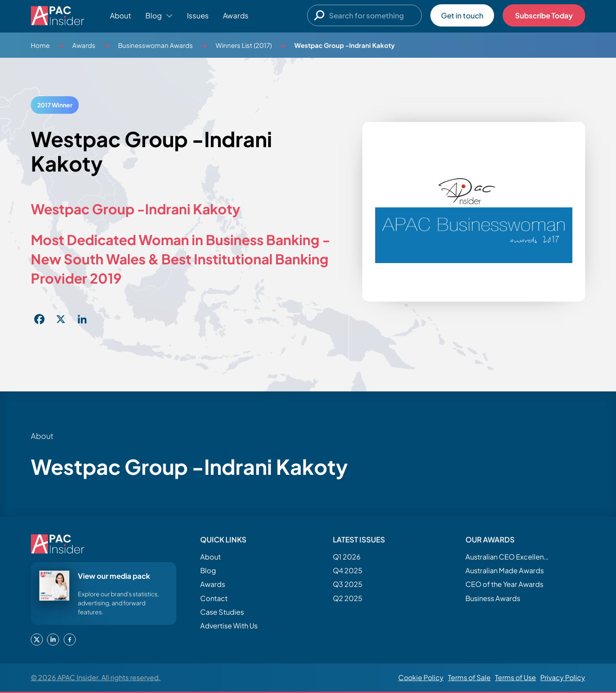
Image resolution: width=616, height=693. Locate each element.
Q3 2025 (348, 584)
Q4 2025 (348, 570)
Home (40, 45)
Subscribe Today (544, 15)
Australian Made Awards (505, 570)
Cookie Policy (421, 677)
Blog (208, 570)
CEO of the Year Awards (504, 584)
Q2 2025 (348, 598)
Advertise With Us (229, 626)
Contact (214, 598)
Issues (198, 15)
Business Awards (493, 598)
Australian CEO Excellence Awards (508, 557)
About (121, 15)
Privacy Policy (563, 677)
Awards (236, 15)
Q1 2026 (347, 557)
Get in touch (462, 15)
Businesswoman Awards (155, 45)
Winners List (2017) (244, 45)
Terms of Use (515, 677)
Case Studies (222, 612)
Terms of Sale (469, 677)
